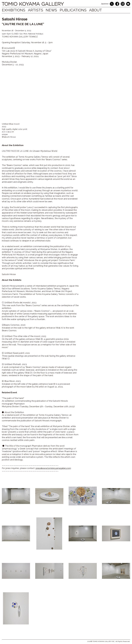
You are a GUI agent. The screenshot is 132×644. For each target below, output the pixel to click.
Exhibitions (14, 10)
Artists (37, 10)
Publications (77, 10)
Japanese (105, 4)
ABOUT (100, 10)
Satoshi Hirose (15, 19)
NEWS (54, 10)
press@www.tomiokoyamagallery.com (53, 468)
